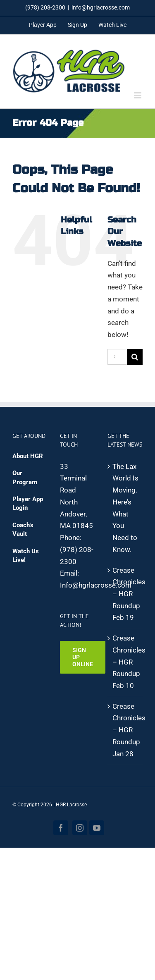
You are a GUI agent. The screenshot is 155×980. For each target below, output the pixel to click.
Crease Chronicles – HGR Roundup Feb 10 (125, 662)
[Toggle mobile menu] (138, 95)
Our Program (25, 477)
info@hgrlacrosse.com (101, 7)
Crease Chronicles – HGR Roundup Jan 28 (125, 730)
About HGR (28, 456)
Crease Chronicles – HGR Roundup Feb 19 (125, 594)
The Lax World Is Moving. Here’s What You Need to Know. (125, 508)
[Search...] (117, 357)
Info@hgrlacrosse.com (96, 585)
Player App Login (28, 503)
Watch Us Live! (26, 556)
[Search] (135, 357)
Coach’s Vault (23, 529)
